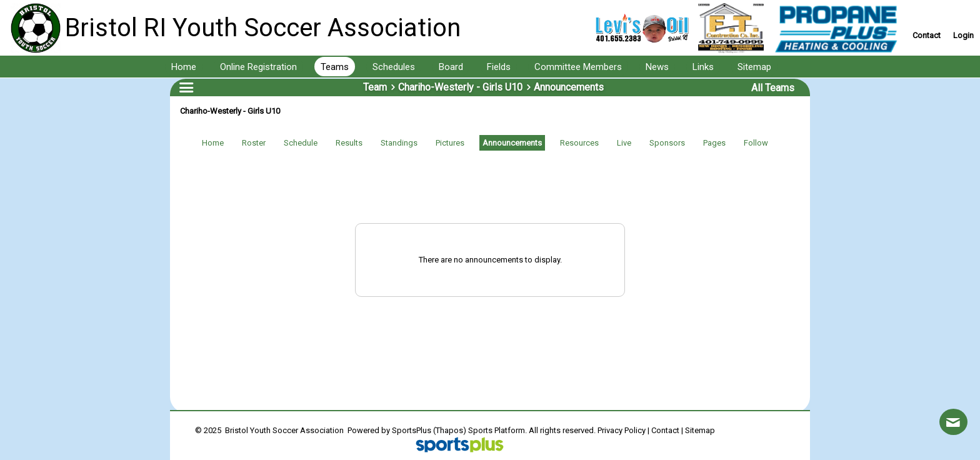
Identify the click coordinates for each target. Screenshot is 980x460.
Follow (756, 143)
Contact (665, 430)
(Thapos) (450, 430)
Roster (254, 143)
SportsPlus (412, 430)
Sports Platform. (497, 430)
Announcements (512, 143)
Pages (714, 143)
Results (349, 143)
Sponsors (667, 143)
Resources (579, 143)
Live (624, 143)
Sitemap (700, 430)
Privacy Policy (622, 430)
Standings (399, 143)
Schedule (301, 143)
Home (213, 143)
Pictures (450, 143)
